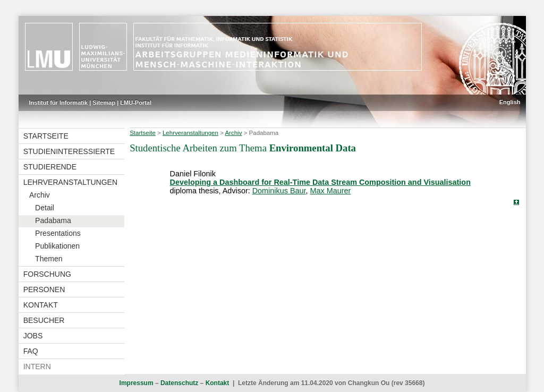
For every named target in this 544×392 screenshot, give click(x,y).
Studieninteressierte (69, 151)
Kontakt (41, 305)
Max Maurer (331, 191)
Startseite (46, 136)
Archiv (40, 195)
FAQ (31, 351)
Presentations (58, 233)
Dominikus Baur (279, 191)
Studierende (50, 167)
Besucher (44, 320)
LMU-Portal (136, 103)
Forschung (47, 274)
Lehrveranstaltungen (70, 182)
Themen (49, 259)
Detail (45, 208)
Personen (44, 289)
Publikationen (57, 246)
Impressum (137, 383)
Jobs (33, 336)
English (510, 102)
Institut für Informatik (59, 103)
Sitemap (104, 103)
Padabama (53, 220)
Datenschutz (179, 383)
